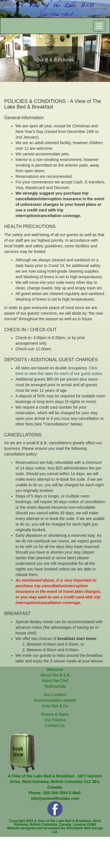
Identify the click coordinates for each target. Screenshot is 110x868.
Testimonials (55, 686)
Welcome (55, 669)
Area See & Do (55, 706)
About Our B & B (55, 675)
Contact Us (55, 726)
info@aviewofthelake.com (55, 798)
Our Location (55, 695)
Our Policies (55, 720)
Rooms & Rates (55, 714)
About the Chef (55, 681)
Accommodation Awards (55, 700)
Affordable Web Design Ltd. (78, 830)
